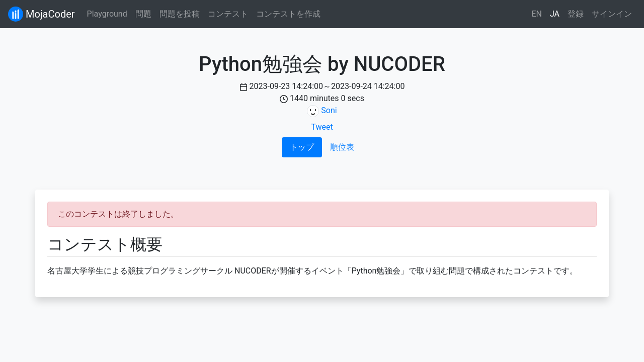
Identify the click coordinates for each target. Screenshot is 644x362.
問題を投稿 (180, 14)
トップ (302, 147)
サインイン (612, 14)
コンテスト (228, 14)
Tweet (322, 127)
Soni (329, 110)
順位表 (342, 147)
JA (555, 14)
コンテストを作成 (288, 14)
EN (537, 14)
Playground (107, 14)
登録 (576, 14)
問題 (143, 14)
